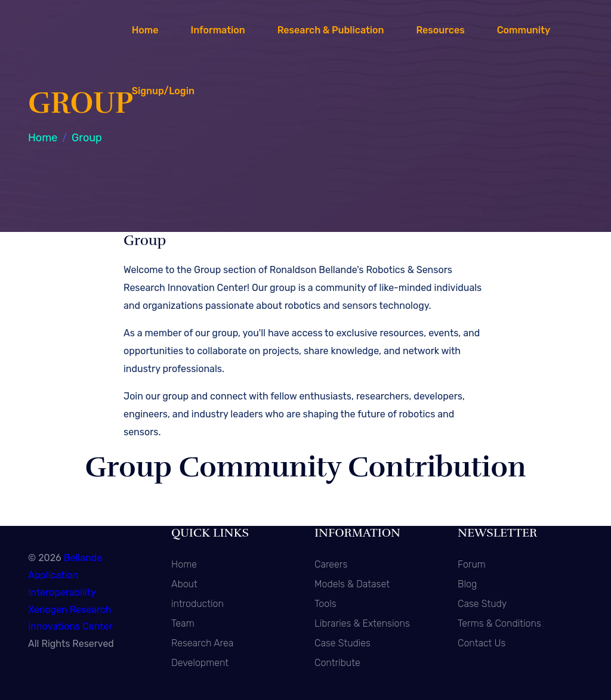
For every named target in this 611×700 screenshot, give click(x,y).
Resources (440, 30)
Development (200, 663)
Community (524, 30)
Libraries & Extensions (362, 623)
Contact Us (482, 643)
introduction (198, 604)
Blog (467, 584)
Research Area (202, 643)
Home (145, 30)
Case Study (482, 604)
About (184, 584)
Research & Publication (331, 30)
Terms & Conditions (499, 623)
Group (87, 138)
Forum (472, 564)
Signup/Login (163, 91)
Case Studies (342, 643)
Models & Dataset (352, 584)
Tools (325, 604)
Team (183, 623)
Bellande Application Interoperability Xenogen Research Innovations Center (70, 592)
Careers (331, 564)
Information (217, 30)
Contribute (337, 663)
